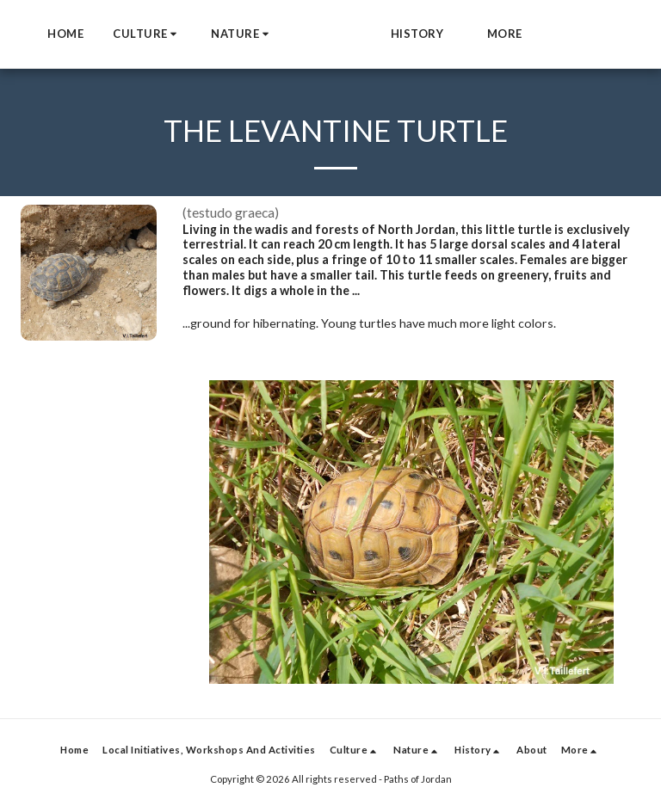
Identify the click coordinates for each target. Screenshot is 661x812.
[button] (208, 34)
